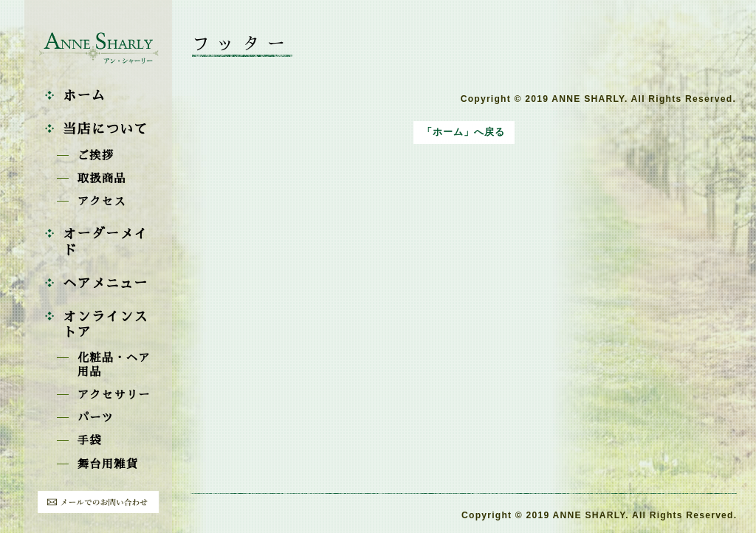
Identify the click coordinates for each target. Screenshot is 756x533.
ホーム (84, 96)
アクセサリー (114, 395)
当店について (105, 129)
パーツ (96, 418)
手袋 (90, 441)
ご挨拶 (96, 156)
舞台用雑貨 (108, 464)
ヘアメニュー (105, 283)
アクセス (102, 202)
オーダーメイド (105, 242)
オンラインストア (105, 325)
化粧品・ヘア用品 (114, 365)
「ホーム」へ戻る (464, 132)
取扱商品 (102, 179)
